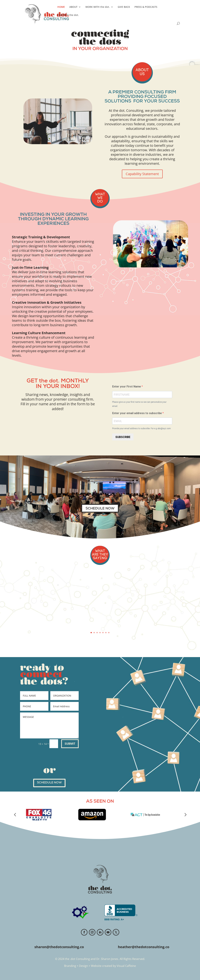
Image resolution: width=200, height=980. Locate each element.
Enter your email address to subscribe (137, 413)
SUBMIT (70, 744)
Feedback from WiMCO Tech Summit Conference (100, 580)
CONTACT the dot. (68, 15)
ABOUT (73, 7)
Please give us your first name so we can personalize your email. (139, 404)
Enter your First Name (127, 387)
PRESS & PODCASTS (146, 7)
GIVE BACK (124, 7)
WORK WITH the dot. (98, 7)
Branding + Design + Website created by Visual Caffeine (100, 966)
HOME (61, 7)
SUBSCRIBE (123, 437)
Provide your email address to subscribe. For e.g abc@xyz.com (141, 428)
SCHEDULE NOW (100, 509)
